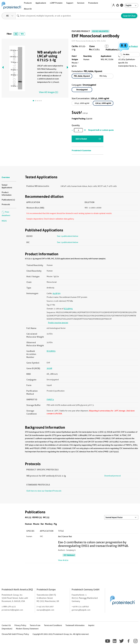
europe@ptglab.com (45, 610)
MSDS (4, 221)
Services (81, 3)
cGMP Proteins (56, 3)
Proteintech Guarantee (81, 150)
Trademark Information (75, 625)
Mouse (36, 524)
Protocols (6, 204)
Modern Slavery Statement (27, 629)
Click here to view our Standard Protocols (44, 491)
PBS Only (103, 76)
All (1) (28, 517)
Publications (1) (8, 200)
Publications (111, 50)
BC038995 (68, 309)
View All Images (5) (48, 92)
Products (28, 3)
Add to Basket (81, 139)
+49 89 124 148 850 (80, 607)
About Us (28, 9)
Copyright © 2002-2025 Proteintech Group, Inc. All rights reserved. (61, 634)
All (16, 34)
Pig (55, 524)
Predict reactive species (58, 323)
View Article (63, 560)
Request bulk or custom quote (101, 130)
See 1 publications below (68, 236)
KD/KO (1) (37, 517)
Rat (42, 524)
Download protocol (113, 476)
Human (28, 524)
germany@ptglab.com (81, 610)
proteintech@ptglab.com (12, 610)
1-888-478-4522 (9, 607)
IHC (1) (46, 517)
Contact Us (6, 625)
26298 (49, 368)
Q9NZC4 (50, 399)
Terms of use (35, 625)
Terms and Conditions (53, 625)
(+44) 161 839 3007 (45, 607)
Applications (41, 3)
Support (70, 3)
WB (22, 34)
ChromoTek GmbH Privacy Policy (15, 634)
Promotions (93, 3)
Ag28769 (57, 293)
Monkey (49, 524)
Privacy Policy (20, 625)
